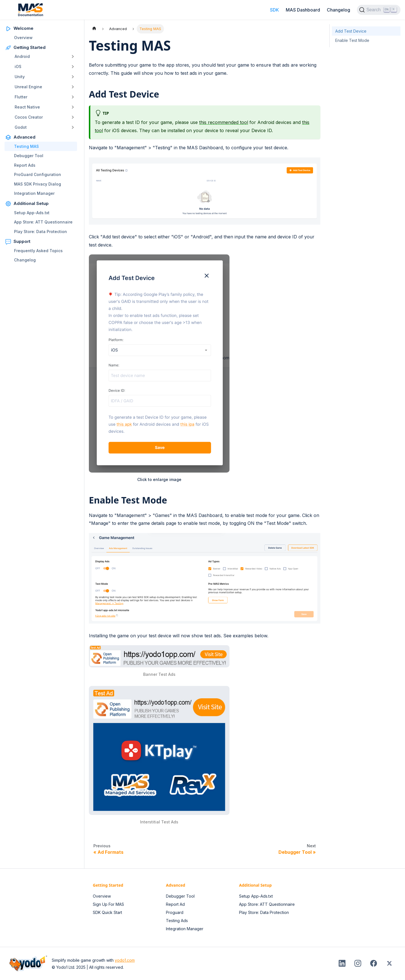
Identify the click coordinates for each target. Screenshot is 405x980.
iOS (18, 66)
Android (22, 56)
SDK (274, 10)
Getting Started (30, 47)
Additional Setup (31, 203)
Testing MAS (26, 146)
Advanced (24, 137)
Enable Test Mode (352, 40)
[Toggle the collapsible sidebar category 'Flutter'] (73, 97)
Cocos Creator (29, 117)
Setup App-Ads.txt (32, 213)
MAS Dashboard (303, 10)
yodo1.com (125, 960)
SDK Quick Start (107, 912)
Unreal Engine (28, 87)
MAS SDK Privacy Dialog (38, 184)
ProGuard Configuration (38, 174)
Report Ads (25, 165)
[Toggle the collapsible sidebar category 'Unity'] (73, 77)
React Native (27, 107)
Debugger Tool (29, 156)
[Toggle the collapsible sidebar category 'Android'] (73, 57)
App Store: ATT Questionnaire (43, 222)
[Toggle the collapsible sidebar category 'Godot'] (73, 127)
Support (22, 241)
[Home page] (94, 29)
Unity (20, 77)
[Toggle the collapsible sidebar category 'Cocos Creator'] (73, 117)
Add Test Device (351, 31)
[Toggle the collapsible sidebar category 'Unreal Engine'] (73, 87)
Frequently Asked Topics (38, 251)
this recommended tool (224, 122)
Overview (23, 38)
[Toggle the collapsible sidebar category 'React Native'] (73, 107)
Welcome (23, 28)
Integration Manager (34, 193)
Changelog (338, 10)
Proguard (175, 912)
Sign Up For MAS (108, 904)
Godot (21, 127)
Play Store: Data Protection (40, 232)
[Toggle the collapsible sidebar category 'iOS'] (73, 67)
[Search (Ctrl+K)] (379, 10)
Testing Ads (177, 921)
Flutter (21, 97)
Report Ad (175, 904)
